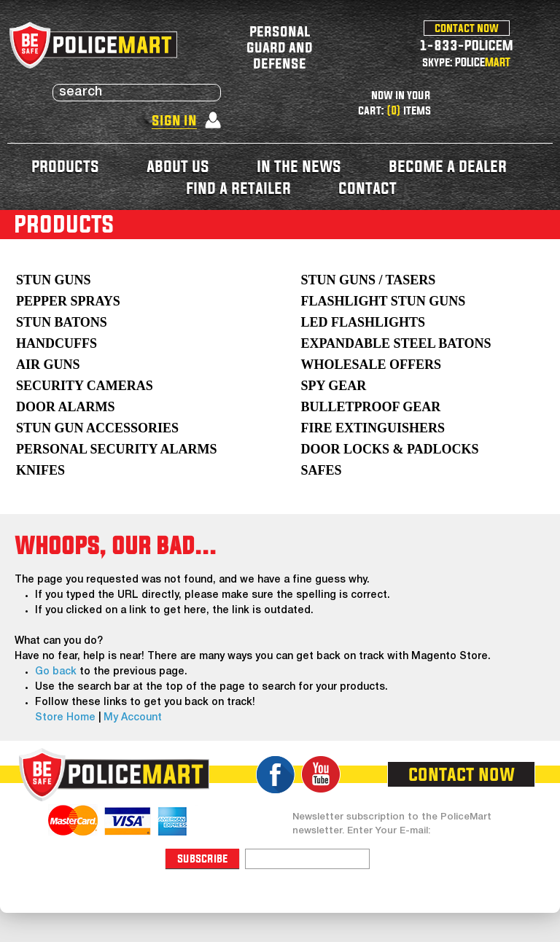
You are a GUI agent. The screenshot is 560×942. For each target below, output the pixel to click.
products (65, 166)
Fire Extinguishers (373, 428)
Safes (321, 470)
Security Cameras (85, 386)
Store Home (65, 718)
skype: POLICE (466, 62)
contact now (467, 28)
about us (178, 166)
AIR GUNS (48, 365)
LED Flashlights (363, 322)
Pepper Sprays (68, 301)
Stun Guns (54, 280)
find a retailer (238, 188)
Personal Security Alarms (116, 449)
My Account (133, 718)
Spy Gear (333, 386)
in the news (299, 166)
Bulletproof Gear (370, 407)
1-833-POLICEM (466, 45)
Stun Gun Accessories (97, 428)
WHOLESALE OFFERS (371, 365)
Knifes (40, 470)
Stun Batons (62, 322)
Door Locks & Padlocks (389, 449)
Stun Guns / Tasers (368, 280)
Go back (56, 672)
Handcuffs (57, 343)
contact (367, 188)
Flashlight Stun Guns (383, 301)
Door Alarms (66, 407)
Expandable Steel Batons (396, 343)
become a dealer (448, 166)
